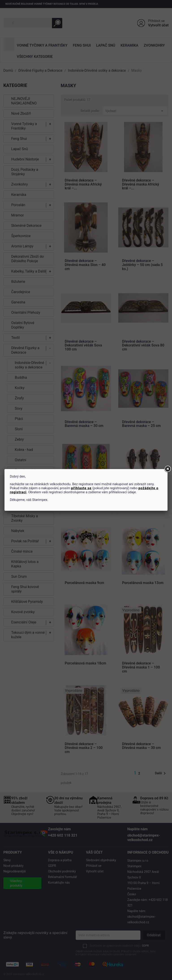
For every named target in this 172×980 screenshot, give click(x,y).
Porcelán (18, 205)
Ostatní (20, 460)
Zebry (19, 439)
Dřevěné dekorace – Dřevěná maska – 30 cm (141, 746)
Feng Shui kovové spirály (25, 589)
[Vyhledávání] (33, 23)
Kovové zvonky (23, 612)
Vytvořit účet (158, 25)
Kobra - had (24, 450)
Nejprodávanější (15, 871)
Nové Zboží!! (21, 114)
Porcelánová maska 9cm (84, 583)
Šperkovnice (21, 236)
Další (161, 773)
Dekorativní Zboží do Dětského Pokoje (27, 259)
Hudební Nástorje (25, 159)
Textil (15, 338)
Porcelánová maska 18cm (85, 663)
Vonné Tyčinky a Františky (42, 45)
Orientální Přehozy (26, 313)
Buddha (21, 378)
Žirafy (19, 398)
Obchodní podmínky (62, 871)
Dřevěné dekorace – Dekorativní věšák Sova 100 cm (83, 345)
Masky (15, 491)
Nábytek (18, 531)
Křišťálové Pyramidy (27, 602)
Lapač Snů (106, 45)
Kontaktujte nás (59, 883)
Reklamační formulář (63, 877)
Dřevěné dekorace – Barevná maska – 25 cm (141, 424)
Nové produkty (13, 866)
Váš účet (94, 852)
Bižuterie (18, 282)
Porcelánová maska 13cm (143, 583)
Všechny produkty (16, 883)
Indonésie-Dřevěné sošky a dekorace (29, 365)
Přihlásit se (156, 21)
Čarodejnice (21, 292)
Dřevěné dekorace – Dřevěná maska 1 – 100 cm (141, 667)
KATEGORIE (15, 85)
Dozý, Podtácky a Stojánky (25, 172)
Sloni (19, 429)
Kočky (20, 388)
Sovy (19, 408)
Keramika (129, 45)
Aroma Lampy (22, 246)
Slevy (7, 860)
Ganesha (18, 302)
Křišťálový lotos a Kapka (25, 564)
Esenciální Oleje (24, 622)
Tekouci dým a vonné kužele (28, 635)
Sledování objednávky (101, 860)
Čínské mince (22, 551)
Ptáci (19, 419)
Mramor (17, 215)
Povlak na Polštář (25, 541)
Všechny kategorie (35, 57)
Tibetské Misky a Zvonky (25, 518)
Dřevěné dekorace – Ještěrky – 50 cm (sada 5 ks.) (142, 265)
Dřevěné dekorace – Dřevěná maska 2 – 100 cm (84, 748)
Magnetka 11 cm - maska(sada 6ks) (137, 504)
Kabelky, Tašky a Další (29, 271)
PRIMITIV (22, 481)
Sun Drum (19, 577)
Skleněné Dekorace (26, 226)
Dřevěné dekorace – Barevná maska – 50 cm (84, 504)
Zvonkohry (154, 45)
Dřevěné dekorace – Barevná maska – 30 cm (84, 424)
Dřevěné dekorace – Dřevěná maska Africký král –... (83, 184)
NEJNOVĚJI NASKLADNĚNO (24, 101)
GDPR (52, 866)
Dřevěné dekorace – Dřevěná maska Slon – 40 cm (85, 265)
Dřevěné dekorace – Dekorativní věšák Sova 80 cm (143, 345)
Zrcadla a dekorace (30, 470)
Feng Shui (82, 45)
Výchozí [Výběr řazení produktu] (135, 111)
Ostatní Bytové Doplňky (23, 325)
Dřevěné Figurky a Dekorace (25, 350)
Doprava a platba (60, 860)
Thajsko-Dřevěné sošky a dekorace (29, 503)
